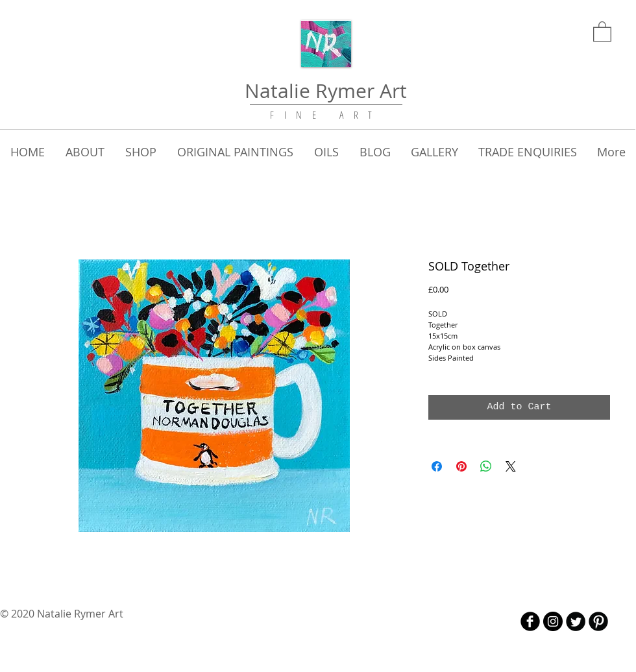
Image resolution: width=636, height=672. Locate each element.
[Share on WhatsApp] (486, 466)
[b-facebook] (530, 621)
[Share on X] (511, 466)
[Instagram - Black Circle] (553, 621)
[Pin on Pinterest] (461, 466)
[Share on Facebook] (437, 466)
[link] (602, 31)
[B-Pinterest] (598, 621)
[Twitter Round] (576, 621)
